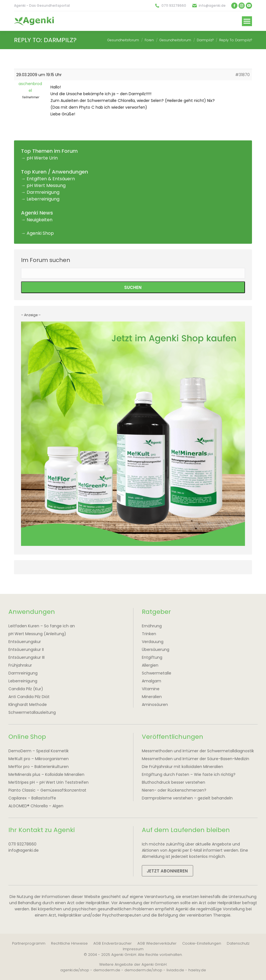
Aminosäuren (155, 705)
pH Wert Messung (46, 185)
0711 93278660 (174, 5)
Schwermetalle (157, 673)
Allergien (150, 665)
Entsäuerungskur (25, 642)
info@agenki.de (212, 5)
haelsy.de (197, 970)
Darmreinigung (43, 192)
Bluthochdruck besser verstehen (174, 782)
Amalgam (151, 681)
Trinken (149, 634)
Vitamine (151, 689)
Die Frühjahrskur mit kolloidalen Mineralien (182, 767)
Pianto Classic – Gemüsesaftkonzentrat (47, 790)
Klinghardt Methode (28, 705)
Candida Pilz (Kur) (26, 689)
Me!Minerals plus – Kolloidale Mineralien (46, 774)
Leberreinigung (43, 199)
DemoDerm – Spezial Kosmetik (39, 751)
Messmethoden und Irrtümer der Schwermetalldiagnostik (198, 751)
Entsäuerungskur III (26, 657)
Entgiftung (152, 657)
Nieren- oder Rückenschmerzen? (174, 790)
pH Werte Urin (42, 158)
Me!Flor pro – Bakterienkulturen (39, 767)
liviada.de (175, 970)
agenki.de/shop (75, 970)
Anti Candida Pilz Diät (29, 697)
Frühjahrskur (20, 665)
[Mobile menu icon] (247, 21)
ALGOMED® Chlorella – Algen (36, 806)
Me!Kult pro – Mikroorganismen (39, 759)
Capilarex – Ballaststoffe (32, 798)
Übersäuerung (156, 649)
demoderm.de (107, 970)
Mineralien (152, 697)
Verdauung (153, 642)
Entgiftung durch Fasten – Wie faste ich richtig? (189, 774)
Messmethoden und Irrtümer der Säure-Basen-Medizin (196, 759)
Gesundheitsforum (123, 40)
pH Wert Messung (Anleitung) (37, 634)
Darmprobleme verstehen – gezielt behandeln (187, 798)
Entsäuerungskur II (26, 649)
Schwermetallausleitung (32, 712)
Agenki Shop (40, 233)
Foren (149, 40)
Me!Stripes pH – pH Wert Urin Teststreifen (48, 782)
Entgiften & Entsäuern (51, 179)
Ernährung (152, 626)
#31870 (242, 75)
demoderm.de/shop (143, 970)
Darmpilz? (205, 40)
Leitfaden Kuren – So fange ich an (42, 626)
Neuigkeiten (40, 220)
